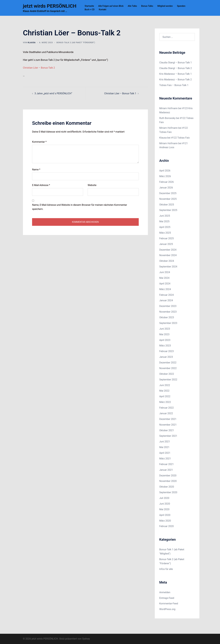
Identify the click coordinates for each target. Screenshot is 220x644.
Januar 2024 (166, 300)
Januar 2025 (166, 244)
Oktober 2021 (167, 430)
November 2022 (168, 368)
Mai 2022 (164, 391)
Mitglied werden (165, 6)
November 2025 (168, 199)
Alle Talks (132, 6)
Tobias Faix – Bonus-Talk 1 (174, 85)
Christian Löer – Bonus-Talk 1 (120, 93)
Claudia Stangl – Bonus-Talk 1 (176, 63)
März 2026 (165, 176)
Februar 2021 (167, 464)
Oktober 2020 (167, 487)
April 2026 (165, 171)
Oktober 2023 (167, 317)
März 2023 (165, 346)
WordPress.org (167, 609)
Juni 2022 (165, 385)
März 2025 (165, 233)
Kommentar (39, 142)
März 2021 (165, 459)
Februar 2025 (167, 238)
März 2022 (165, 402)
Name (36, 170)
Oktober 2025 (167, 205)
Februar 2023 (167, 351)
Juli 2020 (164, 498)
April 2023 (165, 340)
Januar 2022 (166, 413)
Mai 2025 (164, 221)
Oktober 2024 (167, 261)
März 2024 (165, 289)
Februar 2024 (167, 295)
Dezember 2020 (168, 476)
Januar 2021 (166, 470)
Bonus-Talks (147, 6)
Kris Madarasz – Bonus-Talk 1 (176, 74)
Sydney (86, 639)
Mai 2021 (164, 447)
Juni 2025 (165, 216)
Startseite (89, 6)
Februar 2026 (167, 182)
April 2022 (165, 396)
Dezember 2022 (168, 363)
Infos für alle (166, 569)
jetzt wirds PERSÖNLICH (50, 6)
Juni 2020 (165, 504)
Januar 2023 (166, 357)
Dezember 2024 (168, 250)
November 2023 (168, 312)
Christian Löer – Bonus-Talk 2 (39, 68)
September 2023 (168, 323)
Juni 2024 (165, 272)
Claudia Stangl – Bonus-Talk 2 (176, 68)
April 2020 (165, 515)
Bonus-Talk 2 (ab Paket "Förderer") (76, 43)
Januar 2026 (166, 188)
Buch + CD (90, 9)
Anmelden (165, 592)
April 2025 (165, 227)
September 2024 (168, 267)
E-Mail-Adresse (41, 185)
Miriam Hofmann (169, 108)
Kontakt (103, 9)
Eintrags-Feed (167, 598)
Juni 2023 (165, 329)
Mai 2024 (164, 278)
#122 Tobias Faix (180, 138)
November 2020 (168, 481)
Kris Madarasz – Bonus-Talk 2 (176, 80)
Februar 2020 (167, 526)
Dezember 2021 (168, 419)
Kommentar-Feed (169, 604)
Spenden (181, 6)
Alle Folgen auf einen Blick (111, 6)
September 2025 (168, 210)
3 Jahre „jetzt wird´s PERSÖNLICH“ (53, 93)
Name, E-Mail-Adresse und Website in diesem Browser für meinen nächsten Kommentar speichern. (80, 207)
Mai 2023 (164, 334)
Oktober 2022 (167, 374)
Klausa (32, 43)
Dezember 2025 (168, 193)
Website (92, 185)
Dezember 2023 (168, 306)
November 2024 (168, 255)
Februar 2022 (167, 408)
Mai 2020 (164, 509)
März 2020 (165, 521)
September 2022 (168, 380)
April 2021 (165, 453)
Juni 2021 (165, 442)
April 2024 (165, 284)
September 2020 (168, 492)
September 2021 (168, 436)
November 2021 (168, 425)
